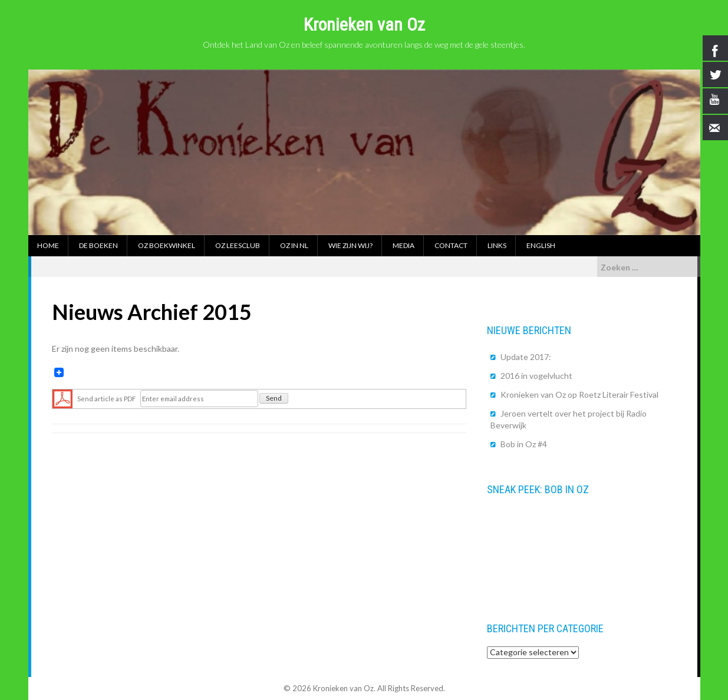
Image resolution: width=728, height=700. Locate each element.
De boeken (98, 245)
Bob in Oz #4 (524, 444)
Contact (451, 245)
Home (48, 245)
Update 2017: (526, 357)
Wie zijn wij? (350, 245)
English (541, 245)
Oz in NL (294, 245)
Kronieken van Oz (364, 24)
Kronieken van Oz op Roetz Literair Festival (579, 394)
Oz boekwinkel (167, 245)
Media (403, 245)
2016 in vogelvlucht (536, 376)
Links (497, 245)
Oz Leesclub (238, 245)
